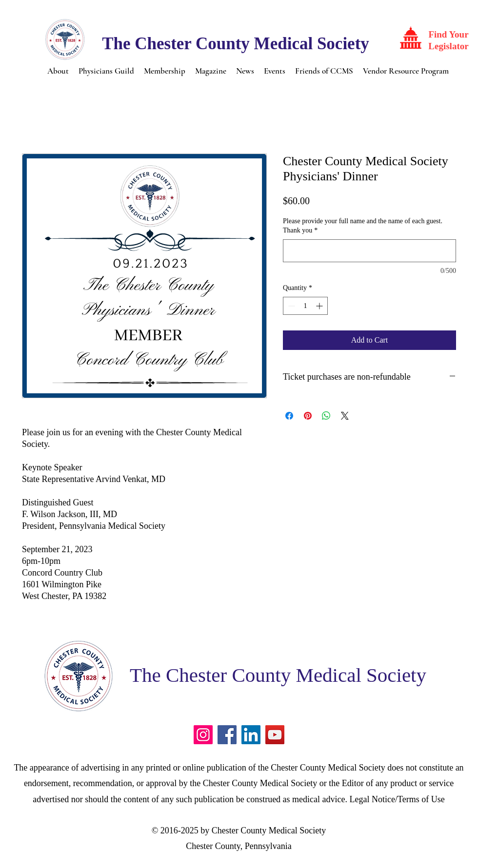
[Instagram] (203, 735)
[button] (58, 70)
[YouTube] (275, 735)
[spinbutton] (305, 306)
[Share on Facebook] (289, 416)
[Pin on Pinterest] (308, 416)
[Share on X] (345, 416)
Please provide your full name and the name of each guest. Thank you (363, 226)
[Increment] (320, 306)
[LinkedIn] (251, 735)
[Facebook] (227, 735)
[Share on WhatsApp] (326, 416)
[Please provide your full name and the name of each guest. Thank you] (369, 251)
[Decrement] (290, 306)
